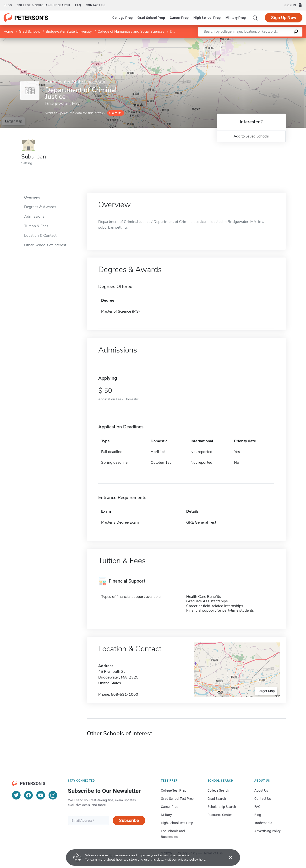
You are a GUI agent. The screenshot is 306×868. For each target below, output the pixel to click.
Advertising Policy (268, 831)
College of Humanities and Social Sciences (131, 32)
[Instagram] (53, 795)
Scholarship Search (222, 807)
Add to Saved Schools (251, 136)
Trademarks (263, 823)
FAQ (78, 5)
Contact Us (263, 799)
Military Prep (236, 18)
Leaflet (248, 40)
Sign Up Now (284, 18)
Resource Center (220, 815)
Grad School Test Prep (177, 799)
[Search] (255, 18)
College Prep (123, 18)
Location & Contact (40, 236)
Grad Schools (29, 32)
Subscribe (129, 820)
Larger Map (14, 121)
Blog (8, 5)
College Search (218, 790)
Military (166, 815)
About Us (261, 790)
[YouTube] (41, 795)
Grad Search (217, 799)
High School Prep (207, 18)
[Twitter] (16, 795)
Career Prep (179, 18)
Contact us (96, 5)
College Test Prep (174, 790)
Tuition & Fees (36, 226)
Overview (32, 197)
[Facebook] (28, 795)
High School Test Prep (177, 823)
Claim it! (115, 113)
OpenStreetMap (274, 40)
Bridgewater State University (69, 32)
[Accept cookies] (227, 857)
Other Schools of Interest (45, 245)
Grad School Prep (151, 18)
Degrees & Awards (40, 207)
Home (8, 32)
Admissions (34, 216)
